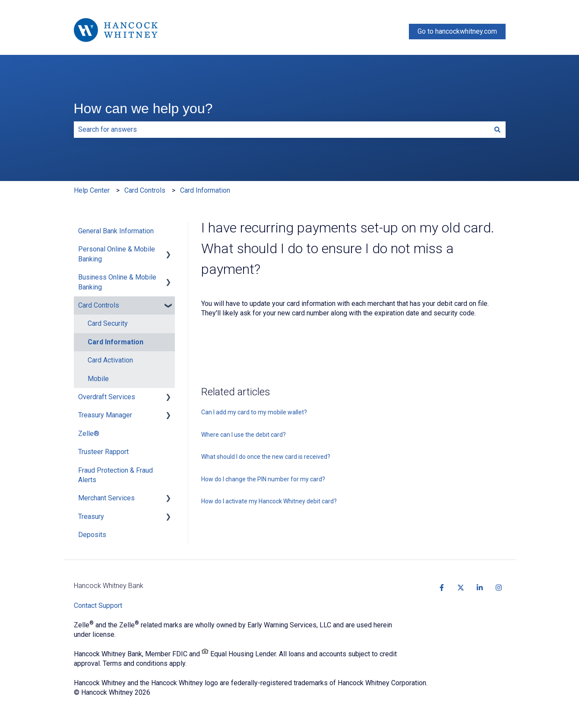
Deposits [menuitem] (92, 535)
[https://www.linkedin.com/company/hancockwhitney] (480, 588)
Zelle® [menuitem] (89, 434)
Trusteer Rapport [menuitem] (103, 452)
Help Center (92, 190)
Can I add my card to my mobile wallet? (254, 412)
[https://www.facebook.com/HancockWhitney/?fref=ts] (442, 588)
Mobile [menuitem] (98, 379)
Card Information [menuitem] (115, 342)
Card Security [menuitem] (108, 323)
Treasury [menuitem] (91, 517)
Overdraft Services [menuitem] (107, 397)
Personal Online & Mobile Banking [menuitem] (117, 254)
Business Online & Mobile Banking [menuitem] (117, 282)
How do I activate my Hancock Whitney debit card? (269, 501)
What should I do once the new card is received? (266, 457)
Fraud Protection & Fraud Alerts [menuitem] (115, 475)
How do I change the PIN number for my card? (263, 479)
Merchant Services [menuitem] (106, 498)
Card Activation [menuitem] (110, 360)
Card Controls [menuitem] (99, 305)
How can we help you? (143, 108)
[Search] (497, 130)
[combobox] (282, 130)
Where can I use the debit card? (244, 435)
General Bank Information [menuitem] (116, 231)
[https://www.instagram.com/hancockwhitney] (499, 588)
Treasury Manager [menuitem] (105, 415)
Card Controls (145, 190)
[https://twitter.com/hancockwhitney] (461, 588)
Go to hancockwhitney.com (457, 31)
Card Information (205, 190)
